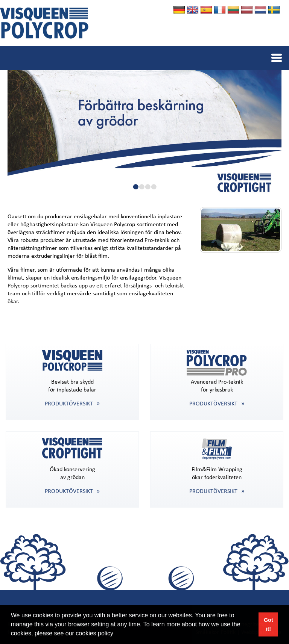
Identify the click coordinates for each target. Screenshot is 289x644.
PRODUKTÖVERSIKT (69, 404)
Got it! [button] (268, 624)
